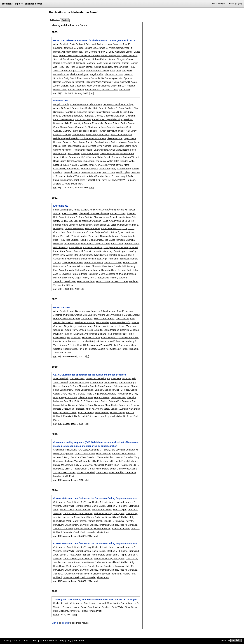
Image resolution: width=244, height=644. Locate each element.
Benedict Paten (93, 90)
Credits (26, 641)
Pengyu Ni (127, 71)
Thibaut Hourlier (130, 63)
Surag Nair (115, 71)
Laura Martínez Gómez (97, 71)
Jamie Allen (94, 165)
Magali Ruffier (97, 74)
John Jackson (66, 461)
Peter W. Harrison (112, 63)
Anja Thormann (110, 259)
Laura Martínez (111, 330)
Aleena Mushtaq (115, 138)
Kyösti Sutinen (89, 157)
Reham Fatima (100, 59)
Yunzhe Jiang (100, 67)
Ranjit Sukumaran (90, 154)
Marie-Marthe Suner (87, 78)
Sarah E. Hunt (112, 176)
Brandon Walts (127, 161)
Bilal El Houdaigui (74, 123)
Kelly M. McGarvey (83, 465)
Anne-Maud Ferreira (96, 378)
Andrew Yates (102, 409)
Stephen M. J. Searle (117, 506)
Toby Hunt (69, 67)
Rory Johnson (115, 67)
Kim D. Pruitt (68, 476)
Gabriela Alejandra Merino (66, 138)
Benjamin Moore (72, 172)
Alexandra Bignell (124, 52)
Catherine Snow (103, 517)
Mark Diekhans (99, 44)
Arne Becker (86, 108)
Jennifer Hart (60, 517)
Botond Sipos (129, 150)
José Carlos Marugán (121, 135)
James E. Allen (81, 210)
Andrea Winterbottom (77, 176)
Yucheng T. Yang (111, 82)
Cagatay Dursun (83, 59)
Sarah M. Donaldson (63, 59)
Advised (65, 20)
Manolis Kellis (60, 90)
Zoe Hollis (58, 67)
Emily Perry (68, 278)
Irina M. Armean (70, 213)
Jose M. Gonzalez (76, 63)
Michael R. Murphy (103, 465)
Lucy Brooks (75, 221)
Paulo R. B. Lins (119, 112)
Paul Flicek (124, 90)
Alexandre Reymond (104, 416)
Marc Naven (87, 244)
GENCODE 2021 (62, 307)
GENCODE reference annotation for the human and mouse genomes (89, 375)
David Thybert (123, 172)
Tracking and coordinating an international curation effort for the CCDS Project (95, 600)
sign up (65, 623)
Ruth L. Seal (88, 469)
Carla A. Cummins (112, 221)
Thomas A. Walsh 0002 (107, 161)
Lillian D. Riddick (73, 469)
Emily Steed (70, 78)
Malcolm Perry (126, 142)
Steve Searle (131, 607)
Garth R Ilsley (124, 169)
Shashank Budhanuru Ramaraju (77, 116)
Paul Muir (58, 334)
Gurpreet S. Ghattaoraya (88, 127)
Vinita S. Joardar (82, 461)
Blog (62, 641)
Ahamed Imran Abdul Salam (117, 146)
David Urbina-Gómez (64, 161)
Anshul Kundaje (76, 90)
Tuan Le (66, 135)
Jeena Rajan (74, 517)
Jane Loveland (61, 382)
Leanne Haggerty (107, 169)
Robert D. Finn (93, 180)
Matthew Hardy (94, 63)
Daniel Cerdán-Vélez (90, 56)
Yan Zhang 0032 (104, 345)
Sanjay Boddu (103, 112)
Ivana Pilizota (75, 247)
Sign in (232, 4)
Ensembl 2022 (61, 206)
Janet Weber (88, 517)
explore (19, 4)
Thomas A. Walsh (113, 263)
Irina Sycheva (126, 78)
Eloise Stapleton (109, 338)
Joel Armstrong (113, 315)
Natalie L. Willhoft (79, 165)
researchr (7, 4)
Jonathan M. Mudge (74, 48)
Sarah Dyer (79, 180)
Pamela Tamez (95, 521)
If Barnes (74, 108)
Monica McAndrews (63, 465)
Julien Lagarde (61, 71)
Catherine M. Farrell (99, 450)
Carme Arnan (123, 48)
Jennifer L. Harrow (121, 529)
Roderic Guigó (109, 86)
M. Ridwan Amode (79, 104)
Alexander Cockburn (125, 116)
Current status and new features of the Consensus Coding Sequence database (95, 498)
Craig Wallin (67, 454)
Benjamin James (84, 67)
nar (55, 93)
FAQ (69, 641)
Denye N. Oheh (102, 244)
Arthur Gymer (118, 232)
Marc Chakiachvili (117, 266)
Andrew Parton (132, 244)
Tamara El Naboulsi (94, 123)
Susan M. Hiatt (67, 510)
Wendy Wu (119, 513)
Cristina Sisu (91, 48)
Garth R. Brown (70, 513)
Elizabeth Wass (93, 82)
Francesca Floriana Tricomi (125, 157)
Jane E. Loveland (62, 274)
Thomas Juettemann (110, 236)
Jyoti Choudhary (78, 86)
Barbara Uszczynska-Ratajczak (69, 82)
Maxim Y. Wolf (108, 341)
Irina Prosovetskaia (71, 146)
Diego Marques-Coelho (98, 135)
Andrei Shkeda (90, 525)
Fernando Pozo (61, 74)
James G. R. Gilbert (63, 529)
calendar (29, 4)
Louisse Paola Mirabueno (93, 138)
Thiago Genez (67, 127)
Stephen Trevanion (84, 529)
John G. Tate (109, 172)
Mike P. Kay (129, 67)
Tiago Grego (70, 326)
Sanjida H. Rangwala (114, 521)
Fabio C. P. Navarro (74, 334)
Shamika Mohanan (129, 330)
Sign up (239, 4)
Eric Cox (75, 457)
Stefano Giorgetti (117, 59)
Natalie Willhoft (61, 266)
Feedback (79, 641)
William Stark (60, 154)
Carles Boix (87, 319)
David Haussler (88, 532)
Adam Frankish (61, 44)
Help (35, 641)
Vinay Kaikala (128, 236)
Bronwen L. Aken (68, 413)
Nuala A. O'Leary (80, 450)
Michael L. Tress (110, 90)
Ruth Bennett (90, 52)
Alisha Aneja (95, 104)
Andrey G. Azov (61, 108)
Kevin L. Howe (109, 180)
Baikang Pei (104, 334)
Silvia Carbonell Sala (80, 44)
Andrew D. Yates (128, 82)
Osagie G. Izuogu (62, 330)
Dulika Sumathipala (108, 78)
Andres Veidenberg (85, 161)
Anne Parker (111, 142)
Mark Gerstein (94, 86)
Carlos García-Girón (111, 229)
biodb (56, 615)
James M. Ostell (71, 532)
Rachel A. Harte (100, 502)
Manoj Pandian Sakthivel (92, 142)
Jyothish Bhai (132, 108)
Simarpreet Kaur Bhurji (65, 112)
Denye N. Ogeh (70, 142)
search (39, 4)
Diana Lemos (79, 135)
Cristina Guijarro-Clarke (98, 232)
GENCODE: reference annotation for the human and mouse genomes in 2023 (94, 40)
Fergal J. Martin (77, 71)
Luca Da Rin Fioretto (63, 119)
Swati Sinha (115, 150)
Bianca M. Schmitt (114, 74)
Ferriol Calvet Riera (68, 56)
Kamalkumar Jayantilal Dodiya (107, 119)
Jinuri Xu (120, 341)
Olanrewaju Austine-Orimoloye (118, 104)
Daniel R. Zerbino (86, 345)
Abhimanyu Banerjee (72, 52)
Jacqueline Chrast (128, 386)
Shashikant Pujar (62, 450)
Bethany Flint (73, 169)
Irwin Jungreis (115, 44)
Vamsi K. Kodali (112, 461)
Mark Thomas (80, 521)
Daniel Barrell (99, 506)
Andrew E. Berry (106, 52)
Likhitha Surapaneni (70, 157)
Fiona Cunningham (111, 56)
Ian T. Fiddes (103, 322)
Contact (16, 641)
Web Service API (48, 641)
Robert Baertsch (102, 529)
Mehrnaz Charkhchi (104, 116)
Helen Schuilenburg (83, 150)
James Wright (111, 382)
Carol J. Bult (102, 472)
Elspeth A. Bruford (86, 472)
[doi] (92, 93)
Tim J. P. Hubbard (127, 86)
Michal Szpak (104, 157)
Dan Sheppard (101, 150)
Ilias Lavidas (72, 240)
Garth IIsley (132, 270)
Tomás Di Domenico (63, 322)
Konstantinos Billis (127, 217)
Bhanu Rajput (121, 465)
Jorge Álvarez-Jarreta (112, 165)
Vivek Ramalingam (79, 74)
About (6, 641)
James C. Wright (107, 48)
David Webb (123, 469)
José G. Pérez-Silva (92, 146)
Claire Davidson (129, 56)
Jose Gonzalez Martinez (113, 127)
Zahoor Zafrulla (61, 86)
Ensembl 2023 (61, 101)
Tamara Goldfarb (106, 457)
